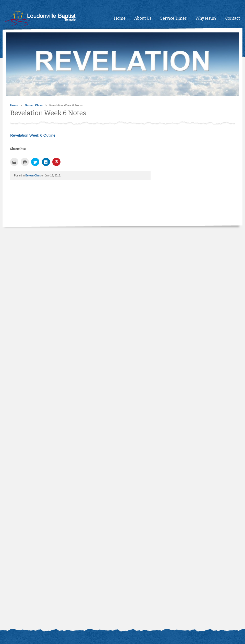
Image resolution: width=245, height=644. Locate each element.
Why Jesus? (206, 18)
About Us (143, 18)
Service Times (174, 18)
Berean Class (34, 105)
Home (120, 18)
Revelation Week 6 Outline (33, 135)
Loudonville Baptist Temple (47, 18)
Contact (233, 18)
